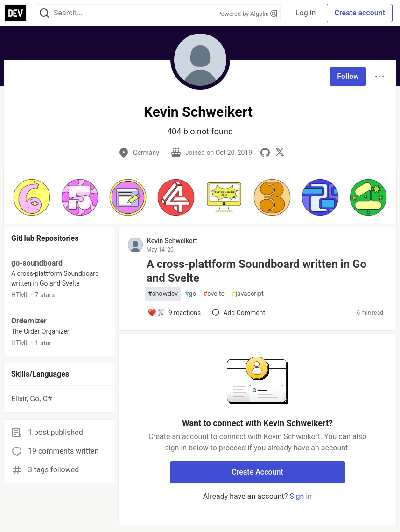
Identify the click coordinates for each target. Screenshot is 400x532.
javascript (248, 294)
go (190, 294)
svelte (214, 294)
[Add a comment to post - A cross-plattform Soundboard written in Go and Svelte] (174, 313)
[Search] (44, 13)
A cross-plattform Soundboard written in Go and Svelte (256, 271)
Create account (360, 13)
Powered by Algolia (247, 14)
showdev (163, 294)
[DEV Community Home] (15, 13)
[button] (32, 197)
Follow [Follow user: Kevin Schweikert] (348, 76)
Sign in (301, 496)
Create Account (257, 472)
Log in (305, 13)
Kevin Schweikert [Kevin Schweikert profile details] (172, 241)
